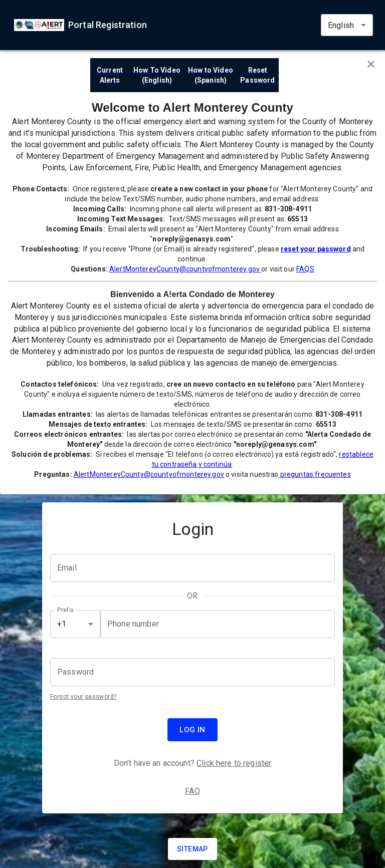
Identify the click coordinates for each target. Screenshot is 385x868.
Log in (192, 730)
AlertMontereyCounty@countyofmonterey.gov (185, 269)
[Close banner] (371, 64)
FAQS (305, 269)
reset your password (316, 249)
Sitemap (192, 849)
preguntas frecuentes (315, 474)
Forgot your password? (83, 697)
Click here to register (234, 763)
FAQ (192, 791)
